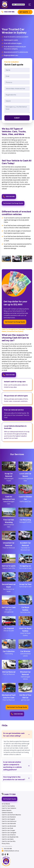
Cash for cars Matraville (9, 823)
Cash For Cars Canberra (9, 808)
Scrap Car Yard (25, 584)
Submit (17, 118)
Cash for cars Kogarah (8, 819)
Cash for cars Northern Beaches (11, 815)
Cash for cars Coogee (8, 830)
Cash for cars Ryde (7, 828)
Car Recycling (25, 520)
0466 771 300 (10, 794)
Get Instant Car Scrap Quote (13, 203)
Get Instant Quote (10, 799)
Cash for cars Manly (8, 839)
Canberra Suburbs (7, 813)
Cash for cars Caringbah (9, 833)
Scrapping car (25, 566)
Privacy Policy (6, 843)
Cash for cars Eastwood (9, 821)
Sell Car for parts (9, 566)
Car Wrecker (25, 651)
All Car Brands (6, 804)
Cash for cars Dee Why (9, 841)
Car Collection (9, 651)
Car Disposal (9, 628)
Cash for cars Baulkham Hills (10, 837)
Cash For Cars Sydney (8, 806)
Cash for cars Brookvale (9, 826)
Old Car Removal (9, 672)
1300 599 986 (9, 196)
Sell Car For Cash (9, 607)
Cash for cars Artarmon (9, 835)
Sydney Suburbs (7, 810)
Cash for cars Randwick (9, 817)
